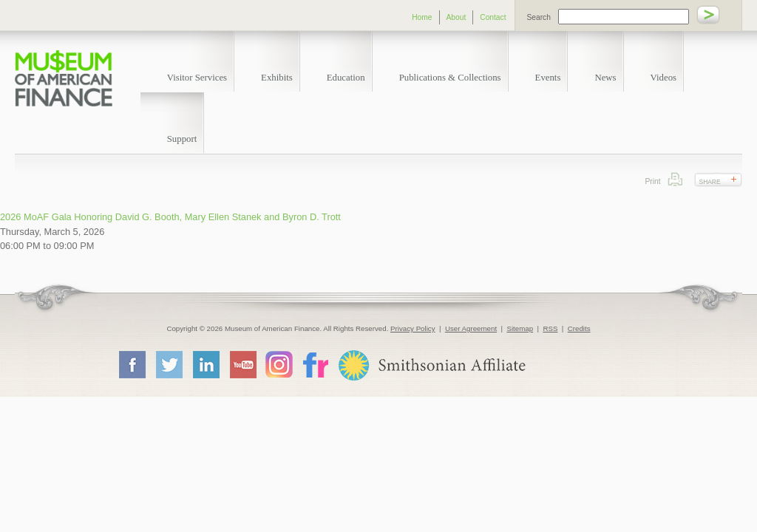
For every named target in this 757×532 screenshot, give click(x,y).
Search (539, 17)
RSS (550, 328)
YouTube (242, 364)
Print (675, 179)
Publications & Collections (450, 78)
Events (548, 78)
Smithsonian (431, 365)
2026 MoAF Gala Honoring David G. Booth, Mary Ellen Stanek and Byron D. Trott (170, 217)
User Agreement (471, 328)
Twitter (169, 364)
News (605, 78)
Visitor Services (197, 78)
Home (422, 17)
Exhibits (277, 78)
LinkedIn (206, 364)
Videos (664, 78)
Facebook (132, 364)
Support (182, 139)
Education (346, 78)
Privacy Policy (413, 328)
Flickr (315, 364)
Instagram (279, 364)
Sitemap (520, 328)
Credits (579, 328)
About (456, 17)
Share (710, 182)
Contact (493, 17)
